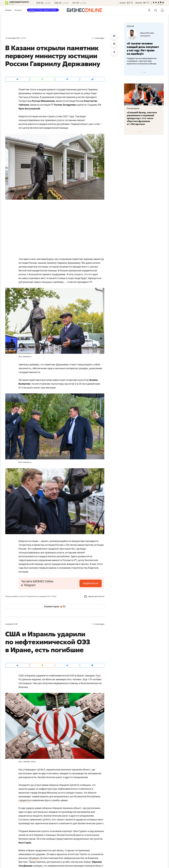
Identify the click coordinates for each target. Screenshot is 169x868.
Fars (98, 676)
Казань (123, 3)
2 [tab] (144, 72)
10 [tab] (150, 132)
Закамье (18, 10)
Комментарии (55, 607)
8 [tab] (147, 132)
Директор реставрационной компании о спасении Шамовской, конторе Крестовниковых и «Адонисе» (143, 58)
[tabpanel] (144, 45)
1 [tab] (142, 72)
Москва (139, 3)
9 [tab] (148, 132)
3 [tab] (145, 72)
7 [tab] (146, 132)
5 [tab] (143, 132)
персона (130, 26)
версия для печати (94, 596)
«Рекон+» (144, 36)
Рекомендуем (133, 108)
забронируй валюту (19, 2)
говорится (24, 800)
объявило (34, 858)
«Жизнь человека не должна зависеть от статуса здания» (141, 47)
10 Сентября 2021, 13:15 (16, 38)
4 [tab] (142, 132)
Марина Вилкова (147, 33)
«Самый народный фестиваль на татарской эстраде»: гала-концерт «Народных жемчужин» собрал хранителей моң (144, 118)
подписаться (91, 583)
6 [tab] (144, 132)
